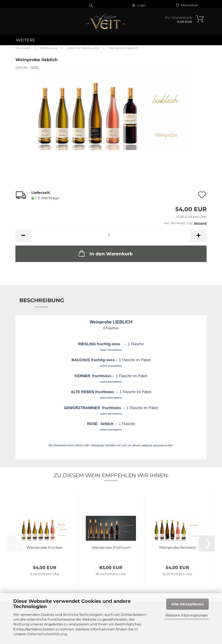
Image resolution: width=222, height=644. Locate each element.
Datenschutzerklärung (47, 634)
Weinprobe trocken (44, 547)
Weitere (25, 40)
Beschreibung (42, 300)
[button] (23, 236)
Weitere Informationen (186, 615)
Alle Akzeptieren (188, 604)
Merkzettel (187, 5)
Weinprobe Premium (111, 547)
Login (139, 5)
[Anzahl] (111, 236)
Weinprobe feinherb (177, 547)
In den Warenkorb (105, 253)
